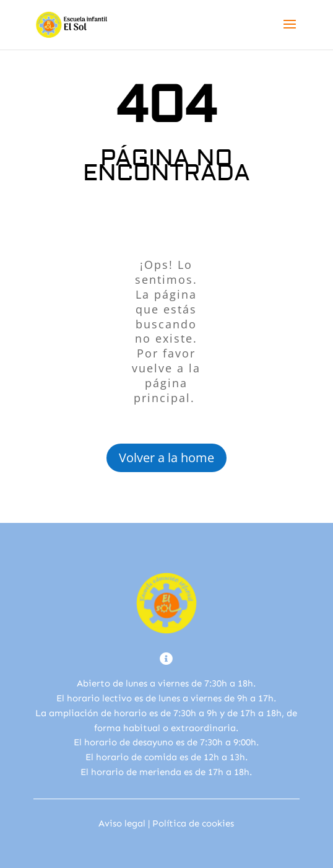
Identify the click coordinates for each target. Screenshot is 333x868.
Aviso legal (122, 823)
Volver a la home (166, 458)
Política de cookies (193, 823)
